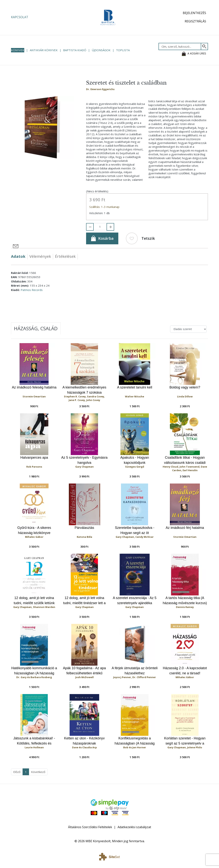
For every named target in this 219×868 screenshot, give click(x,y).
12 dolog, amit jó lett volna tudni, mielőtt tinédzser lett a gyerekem (84, 601)
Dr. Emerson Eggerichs (100, 89)
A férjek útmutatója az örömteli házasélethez (135, 671)
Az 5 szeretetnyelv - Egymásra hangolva (84, 460)
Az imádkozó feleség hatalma (34, 387)
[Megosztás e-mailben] (16, 246)
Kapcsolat (20, 17)
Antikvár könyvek (44, 50)
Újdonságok (101, 50)
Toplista (123, 50)
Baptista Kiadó (75, 50)
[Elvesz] (90, 227)
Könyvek (18, 50)
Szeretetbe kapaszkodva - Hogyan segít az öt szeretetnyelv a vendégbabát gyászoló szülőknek (135, 530)
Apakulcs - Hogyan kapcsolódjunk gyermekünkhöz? (135, 460)
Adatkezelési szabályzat (134, 827)
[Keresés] (204, 46)
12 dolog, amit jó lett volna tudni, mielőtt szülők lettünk (34, 600)
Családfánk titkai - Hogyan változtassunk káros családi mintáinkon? (185, 460)
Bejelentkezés (194, 13)
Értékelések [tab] (65, 256)
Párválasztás (84, 528)
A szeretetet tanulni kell (135, 387)
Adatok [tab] (18, 256)
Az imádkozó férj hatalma (185, 528)
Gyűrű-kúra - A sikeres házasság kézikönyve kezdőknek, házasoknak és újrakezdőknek (34, 530)
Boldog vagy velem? (185, 387)
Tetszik (140, 238)
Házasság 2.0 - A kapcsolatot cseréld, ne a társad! (185, 671)
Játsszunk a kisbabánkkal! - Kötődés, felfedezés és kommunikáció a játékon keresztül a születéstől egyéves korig (34, 741)
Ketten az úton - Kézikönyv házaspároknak (84, 741)
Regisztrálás (195, 21)
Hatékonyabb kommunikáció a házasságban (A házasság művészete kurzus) (34, 671)
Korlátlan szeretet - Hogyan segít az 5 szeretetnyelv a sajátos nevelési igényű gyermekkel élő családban (185, 741)
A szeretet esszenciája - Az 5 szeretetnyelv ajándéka (135, 600)
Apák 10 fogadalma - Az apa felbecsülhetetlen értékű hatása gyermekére (84, 671)
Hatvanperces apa (34, 458)
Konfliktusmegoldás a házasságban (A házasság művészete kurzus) (135, 741)
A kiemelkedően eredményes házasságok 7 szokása (84, 390)
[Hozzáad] (110, 227)
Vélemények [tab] (40, 256)
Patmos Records (32, 290)
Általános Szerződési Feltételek (90, 827)
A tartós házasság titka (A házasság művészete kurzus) (185, 600)
